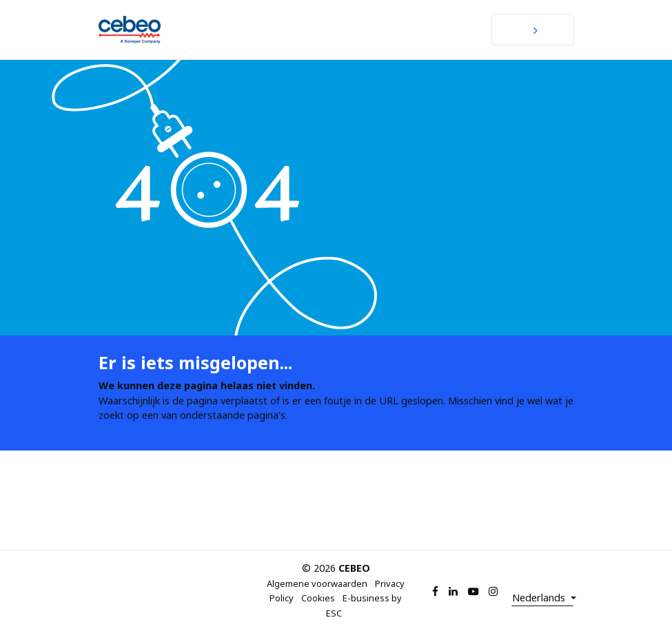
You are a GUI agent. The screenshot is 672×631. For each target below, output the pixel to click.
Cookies (318, 598)
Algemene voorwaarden (317, 583)
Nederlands (540, 598)
